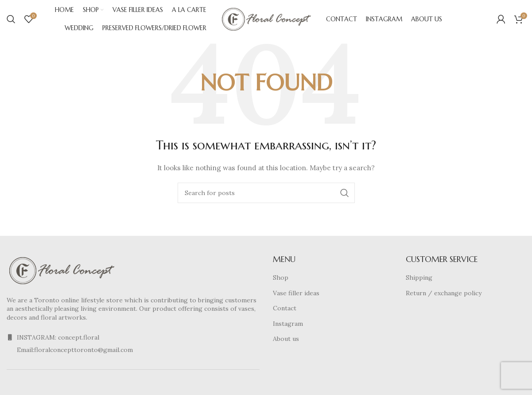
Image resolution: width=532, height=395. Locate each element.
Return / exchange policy (444, 294)
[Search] (11, 20)
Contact (285, 310)
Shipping (419, 279)
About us (286, 340)
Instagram (288, 325)
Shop (281, 279)
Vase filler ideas (296, 294)
